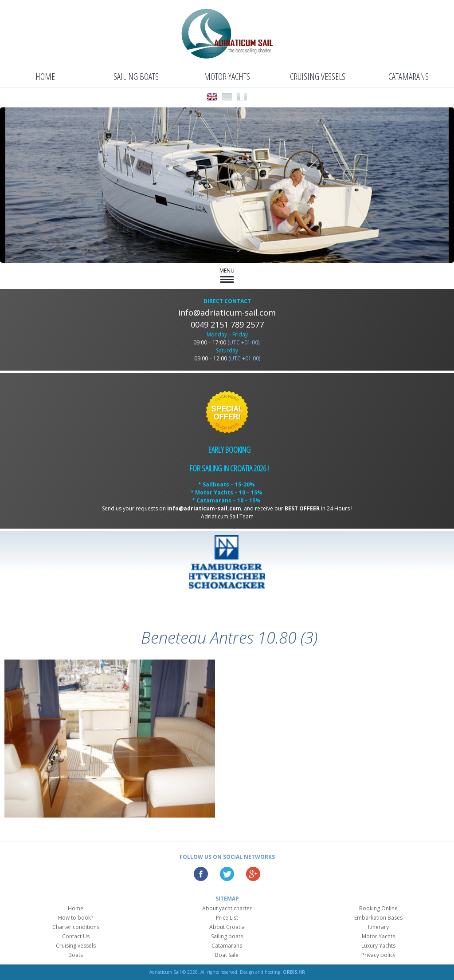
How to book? (76, 918)
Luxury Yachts (378, 946)
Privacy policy (378, 955)
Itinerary (378, 927)
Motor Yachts (227, 77)
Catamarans (409, 77)
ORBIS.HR (294, 972)
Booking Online (378, 908)
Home (45, 77)
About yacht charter (227, 908)
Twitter (227, 874)
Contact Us (76, 936)
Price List (227, 918)
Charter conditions (76, 927)
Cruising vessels (318, 77)
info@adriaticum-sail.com (227, 312)
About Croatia (227, 927)
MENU (227, 275)
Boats (76, 955)
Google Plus (253, 874)
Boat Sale (227, 955)
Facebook (201, 874)
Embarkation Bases (378, 918)
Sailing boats (136, 77)
